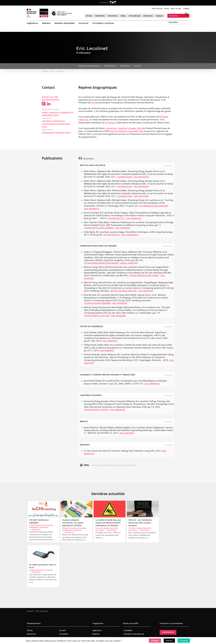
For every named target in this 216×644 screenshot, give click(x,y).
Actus (167, 9)
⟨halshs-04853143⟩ (129, 264)
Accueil (30, 568)
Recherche (101, 16)
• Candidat (127, 587)
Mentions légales (67, 608)
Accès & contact (66, 594)
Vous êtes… (174, 22)
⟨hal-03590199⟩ (118, 317)
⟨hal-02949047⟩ (123, 229)
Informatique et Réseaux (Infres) (56, 133)
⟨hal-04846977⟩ (92, 210)
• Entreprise (128, 598)
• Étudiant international (133, 591)
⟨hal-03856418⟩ (118, 411)
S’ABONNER (168, 589)
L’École (90, 16)
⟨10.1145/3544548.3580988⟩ (97, 304)
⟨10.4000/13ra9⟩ (125, 178)
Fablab (111, 124)
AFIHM (95, 104)
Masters (46, 23)
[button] (155, 641)
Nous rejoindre (66, 601)
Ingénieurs (32, 23)
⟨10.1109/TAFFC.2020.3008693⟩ (99, 229)
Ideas (124, 16)
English (186, 9)
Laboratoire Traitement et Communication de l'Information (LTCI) (56, 125)
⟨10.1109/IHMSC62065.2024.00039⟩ (101, 264)
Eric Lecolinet (42, 568)
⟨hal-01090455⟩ (110, 342)
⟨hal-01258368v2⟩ (130, 236)
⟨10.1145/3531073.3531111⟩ (96, 411)
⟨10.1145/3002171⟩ (112, 236)
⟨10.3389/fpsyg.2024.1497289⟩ (153, 207)
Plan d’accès (157, 9)
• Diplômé (127, 605)
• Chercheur (128, 594)
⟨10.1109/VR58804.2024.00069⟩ (144, 276)
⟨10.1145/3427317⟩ (116, 219)
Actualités (64, 591)
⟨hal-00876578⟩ (152, 385)
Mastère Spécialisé (65, 23)
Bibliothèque (65, 612)
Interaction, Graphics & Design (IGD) (124, 129)
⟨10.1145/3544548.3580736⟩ (123, 292)
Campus (161, 16)
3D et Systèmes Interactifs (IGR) (127, 132)
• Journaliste (129, 601)
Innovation (114, 16)
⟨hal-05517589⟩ (141, 197)
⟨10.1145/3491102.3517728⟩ (97, 317)
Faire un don (176, 9)
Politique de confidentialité (71, 605)
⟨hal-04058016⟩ (120, 304)
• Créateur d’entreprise (133, 608)
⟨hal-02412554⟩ (127, 434)
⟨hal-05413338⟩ (141, 187)
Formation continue (103, 23)
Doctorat (84, 23)
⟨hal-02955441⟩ (134, 219)
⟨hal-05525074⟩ (141, 178)
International (136, 16)
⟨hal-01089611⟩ (107, 352)
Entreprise (149, 16)
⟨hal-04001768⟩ (146, 292)
